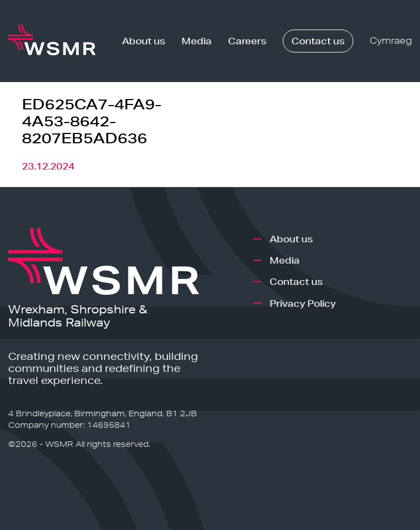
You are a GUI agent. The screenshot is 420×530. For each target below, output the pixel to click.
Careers (247, 41)
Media (197, 41)
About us (144, 41)
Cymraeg (391, 41)
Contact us (318, 41)
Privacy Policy (303, 303)
